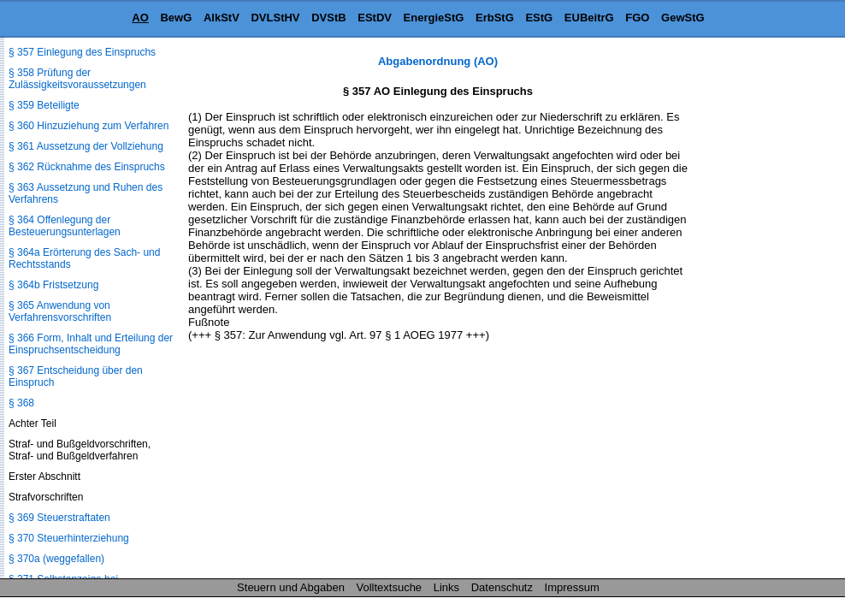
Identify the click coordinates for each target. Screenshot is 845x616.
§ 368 (21, 403)
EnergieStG (434, 18)
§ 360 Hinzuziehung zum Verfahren (89, 126)
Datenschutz (502, 587)
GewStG (683, 18)
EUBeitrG (589, 18)
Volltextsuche (390, 587)
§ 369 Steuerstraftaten (59, 518)
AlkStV (222, 18)
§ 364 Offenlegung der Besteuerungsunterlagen (65, 226)
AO (140, 18)
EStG (539, 18)
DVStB (328, 18)
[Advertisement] (759, 311)
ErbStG (495, 18)
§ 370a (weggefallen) (56, 559)
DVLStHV (275, 18)
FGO (637, 18)
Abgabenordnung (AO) (438, 61)
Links (446, 587)
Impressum (572, 587)
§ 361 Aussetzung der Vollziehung (86, 146)
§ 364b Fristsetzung (53, 285)
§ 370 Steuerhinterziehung (69, 538)
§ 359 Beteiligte (44, 105)
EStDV (375, 18)
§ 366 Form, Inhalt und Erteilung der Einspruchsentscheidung (91, 344)
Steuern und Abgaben (291, 587)
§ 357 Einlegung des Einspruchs (82, 52)
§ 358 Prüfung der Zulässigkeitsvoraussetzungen (77, 79)
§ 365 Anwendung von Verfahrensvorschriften (60, 311)
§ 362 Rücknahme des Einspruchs (87, 167)
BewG (176, 18)
